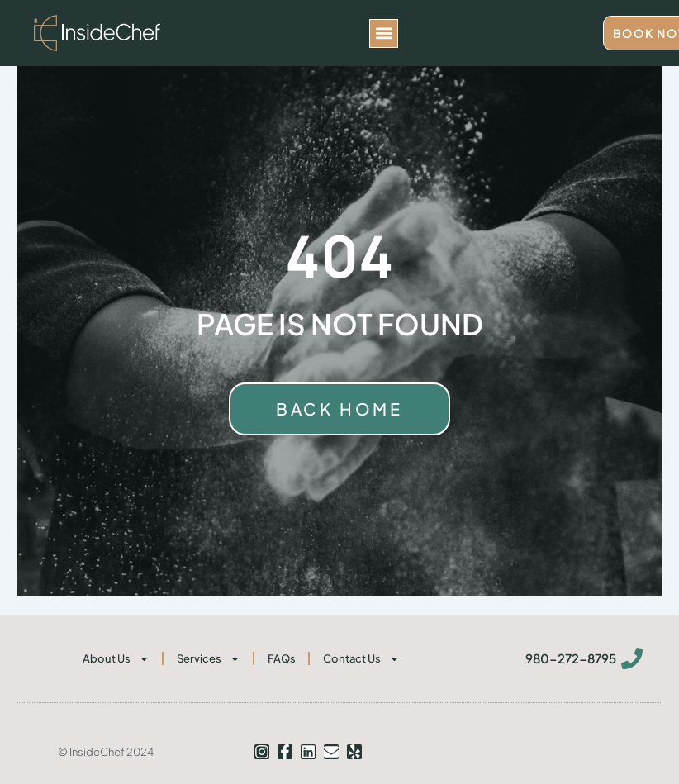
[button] (384, 33)
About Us (116, 659)
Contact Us (361, 659)
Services (209, 659)
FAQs (282, 658)
